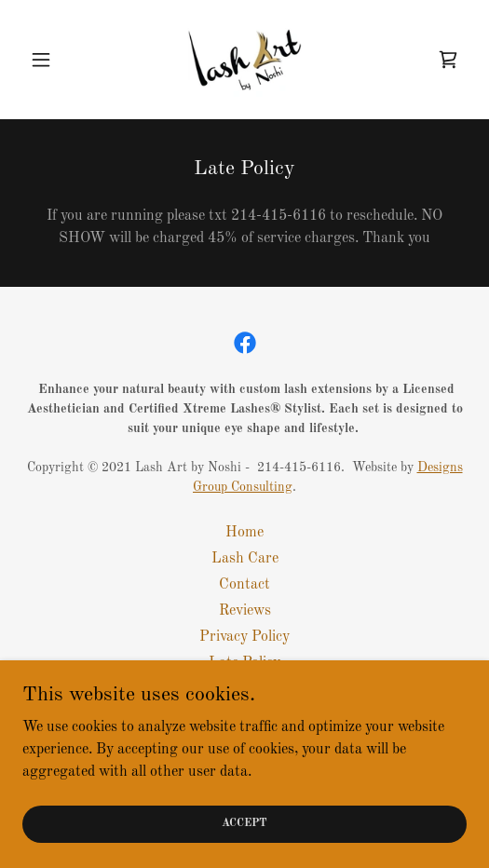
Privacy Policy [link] (244, 637)
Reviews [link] (245, 611)
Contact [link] (244, 585)
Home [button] (244, 533)
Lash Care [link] (245, 559)
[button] (56, 60)
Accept (244, 823)
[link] (244, 60)
